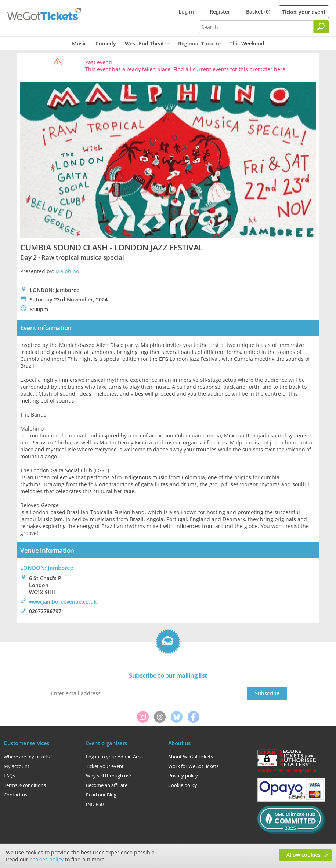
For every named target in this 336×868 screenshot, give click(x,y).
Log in (186, 12)
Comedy (106, 43)
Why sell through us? (109, 776)
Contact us (15, 795)
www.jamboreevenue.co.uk (63, 602)
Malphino (67, 271)
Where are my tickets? (28, 757)
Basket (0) (258, 12)
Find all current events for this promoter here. (230, 69)
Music (79, 43)
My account (17, 766)
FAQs (9, 776)
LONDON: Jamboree (47, 568)
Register (220, 12)
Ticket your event (304, 12)
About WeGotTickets (191, 757)
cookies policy (47, 859)
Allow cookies (304, 855)
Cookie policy (183, 785)
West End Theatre (147, 43)
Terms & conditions (25, 785)
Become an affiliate (107, 785)
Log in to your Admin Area (114, 757)
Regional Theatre (199, 43)
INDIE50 (95, 804)
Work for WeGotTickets (193, 766)
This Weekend (247, 43)
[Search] (321, 27)
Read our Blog (101, 795)
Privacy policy (183, 776)
